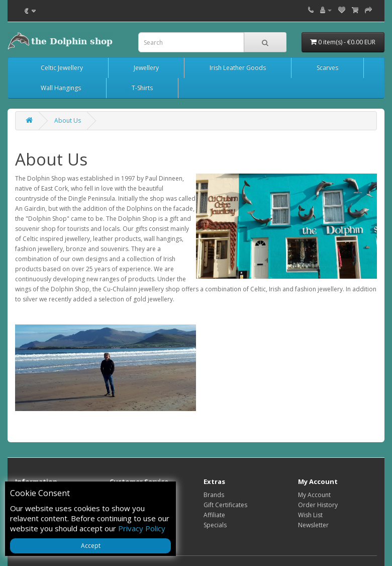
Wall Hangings (61, 88)
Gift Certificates (225, 505)
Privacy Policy (142, 528)
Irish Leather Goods (238, 68)
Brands (214, 495)
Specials (215, 525)
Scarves (327, 68)
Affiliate (214, 515)
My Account (314, 495)
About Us (68, 120)
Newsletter (313, 525)
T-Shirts (142, 88)
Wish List (310, 515)
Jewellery (146, 68)
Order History (318, 505)
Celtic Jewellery (62, 68)
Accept (91, 546)
